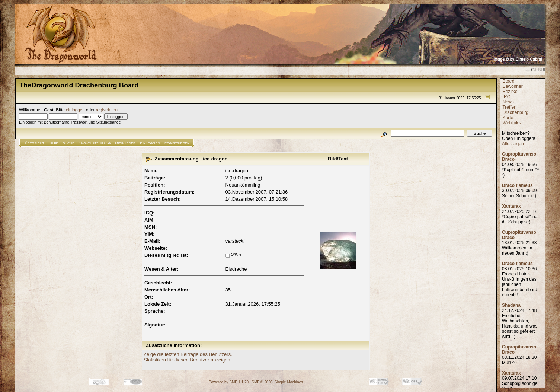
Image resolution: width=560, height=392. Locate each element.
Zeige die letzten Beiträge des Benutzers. (188, 354)
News (508, 102)
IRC (507, 97)
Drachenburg (516, 112)
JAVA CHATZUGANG (95, 143)
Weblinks (512, 123)
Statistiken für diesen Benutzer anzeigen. (188, 360)
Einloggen (150, 143)
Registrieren (177, 143)
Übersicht (35, 143)
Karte (508, 118)
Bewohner (513, 86)
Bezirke (510, 92)
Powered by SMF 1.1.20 (229, 382)
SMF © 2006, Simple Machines (277, 382)
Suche (69, 143)
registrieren (107, 110)
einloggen (75, 110)
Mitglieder (126, 143)
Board (509, 81)
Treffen (509, 107)
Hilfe (54, 143)
